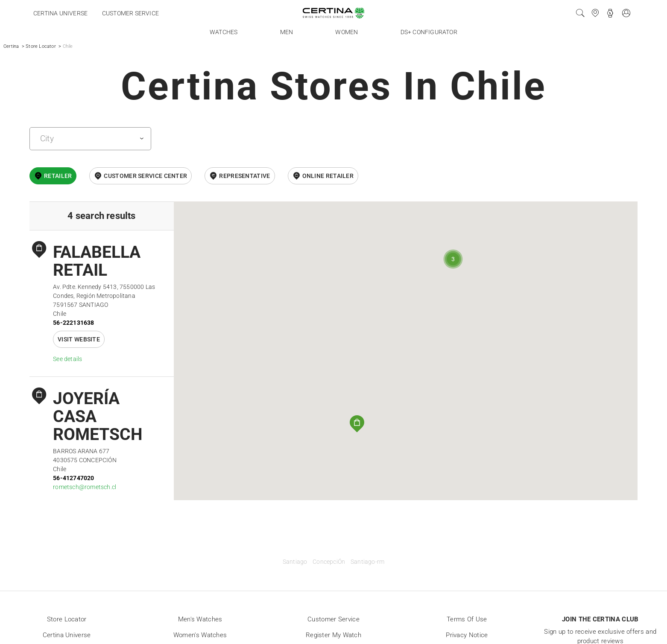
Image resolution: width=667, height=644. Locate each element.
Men (287, 32)
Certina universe (60, 13)
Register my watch (333, 635)
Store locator (67, 619)
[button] (357, 424)
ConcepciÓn (329, 562)
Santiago (295, 562)
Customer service (130, 13)
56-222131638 (73, 323)
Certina (11, 46)
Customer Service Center (145, 176)
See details (67, 359)
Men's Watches (200, 619)
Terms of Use (467, 619)
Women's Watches (200, 635)
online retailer (328, 176)
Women (347, 32)
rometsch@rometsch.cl (85, 487)
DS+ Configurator (429, 32)
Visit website (79, 339)
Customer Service (333, 619)
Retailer (58, 176)
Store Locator (41, 46)
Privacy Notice (467, 635)
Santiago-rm (367, 562)
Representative (244, 176)
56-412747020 (73, 478)
